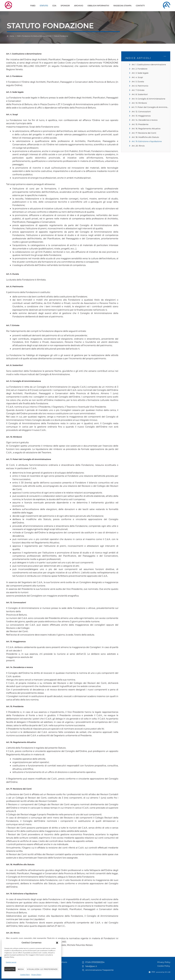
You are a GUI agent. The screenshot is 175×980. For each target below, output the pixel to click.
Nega (21, 969)
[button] (57, 943)
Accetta (10, 969)
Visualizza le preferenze (42, 969)
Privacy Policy (36, 975)
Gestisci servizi (11, 962)
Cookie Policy (25, 975)
